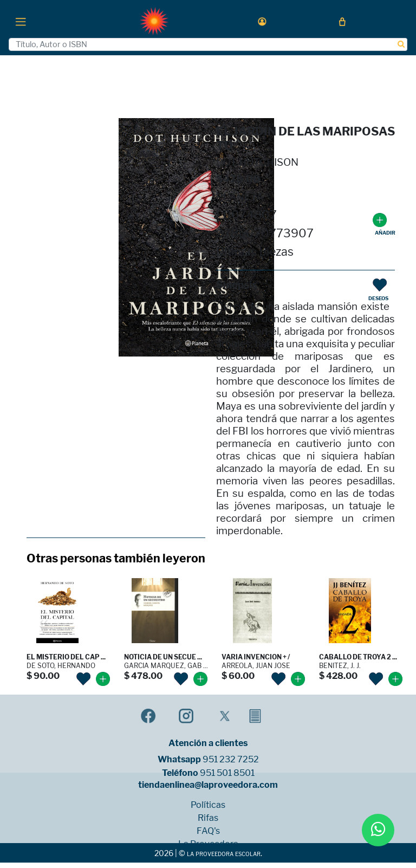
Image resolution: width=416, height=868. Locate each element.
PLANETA (240, 197)
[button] (262, 21)
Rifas (208, 818)
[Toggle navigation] (21, 21)
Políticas (208, 805)
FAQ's (208, 831)
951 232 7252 (231, 760)
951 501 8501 (227, 773)
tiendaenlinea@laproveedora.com (208, 785)
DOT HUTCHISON (257, 162)
